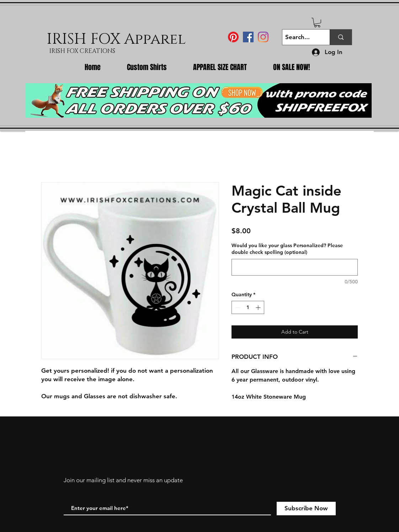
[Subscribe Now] (306, 509)
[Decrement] (237, 307)
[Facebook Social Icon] (248, 37)
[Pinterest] (233, 37)
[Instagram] (263, 37)
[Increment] (259, 307)
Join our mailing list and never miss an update (123, 480)
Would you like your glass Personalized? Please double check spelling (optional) (287, 249)
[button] (317, 23)
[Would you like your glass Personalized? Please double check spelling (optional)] (295, 267)
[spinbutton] (248, 307)
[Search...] (300, 37)
